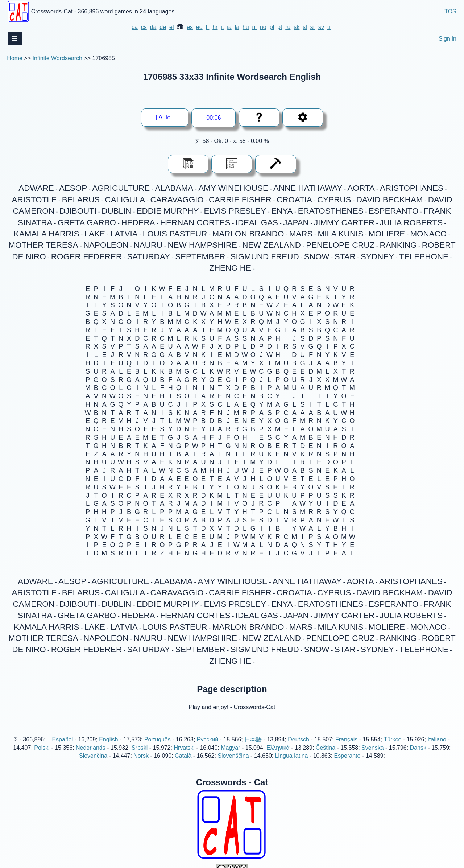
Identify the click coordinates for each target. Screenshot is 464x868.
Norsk (141, 756)
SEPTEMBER (200, 257)
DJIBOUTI (78, 211)
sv (321, 27)
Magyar (230, 748)
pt (280, 27)
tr (329, 27)
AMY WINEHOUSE (233, 188)
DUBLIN (116, 211)
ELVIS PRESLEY (235, 211)
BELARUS (81, 200)
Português (158, 739)
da (153, 27)
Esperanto (347, 756)
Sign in (448, 39)
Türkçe (392, 739)
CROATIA (294, 200)
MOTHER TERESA (43, 245)
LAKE (95, 234)
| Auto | (165, 117)
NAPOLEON (106, 245)
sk (297, 27)
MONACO (428, 234)
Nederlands (91, 748)
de (163, 27)
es (190, 27)
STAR (345, 257)
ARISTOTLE (34, 200)
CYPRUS (334, 200)
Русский (208, 739)
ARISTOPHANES (412, 188)
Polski (42, 748)
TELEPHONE (424, 257)
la (237, 27)
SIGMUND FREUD (265, 257)
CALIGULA (125, 200)
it (222, 27)
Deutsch (299, 739)
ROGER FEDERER (86, 257)
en (180, 27)
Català (183, 756)
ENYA (282, 211)
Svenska (372, 748)
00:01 (214, 118)
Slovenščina (233, 756)
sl (305, 27)
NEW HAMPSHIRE (202, 245)
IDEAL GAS (257, 223)
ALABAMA (174, 188)
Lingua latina (292, 756)
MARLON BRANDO (248, 234)
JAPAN (296, 223)
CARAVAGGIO (177, 200)
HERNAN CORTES (195, 223)
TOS (450, 11)
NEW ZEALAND (272, 245)
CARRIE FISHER (240, 200)
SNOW (317, 257)
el (171, 27)
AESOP (73, 188)
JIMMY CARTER (344, 223)
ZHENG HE (230, 268)
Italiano (437, 739)
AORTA (361, 188)
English (108, 739)
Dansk (418, 748)
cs (144, 27)
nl (254, 27)
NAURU (148, 245)
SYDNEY (377, 257)
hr (215, 27)
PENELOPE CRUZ (340, 245)
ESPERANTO (394, 211)
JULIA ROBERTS (411, 223)
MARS (301, 234)
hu (246, 27)
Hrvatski (184, 748)
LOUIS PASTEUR (175, 234)
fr (208, 27)
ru (288, 27)
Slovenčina (93, 756)
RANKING (398, 245)
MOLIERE (387, 234)
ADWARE (36, 188)
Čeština (326, 748)
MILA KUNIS (341, 234)
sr (313, 27)
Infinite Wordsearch (57, 58)
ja (229, 27)
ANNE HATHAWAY (308, 188)
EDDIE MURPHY (168, 211)
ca (135, 27)
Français (346, 739)
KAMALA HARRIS (46, 234)
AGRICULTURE (121, 188)
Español (62, 739)
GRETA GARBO (87, 223)
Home (15, 58)
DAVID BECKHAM (390, 200)
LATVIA (124, 234)
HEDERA (138, 223)
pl (272, 27)
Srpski (140, 748)
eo (199, 27)
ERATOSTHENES (331, 211)
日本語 (253, 739)
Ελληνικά (278, 748)
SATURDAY (148, 257)
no (263, 27)
